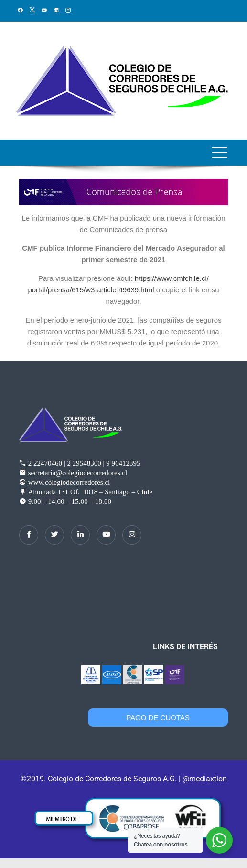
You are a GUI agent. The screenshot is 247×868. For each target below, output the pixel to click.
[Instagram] (132, 535)
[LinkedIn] (80, 535)
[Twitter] (54, 535)
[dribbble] (106, 535)
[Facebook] (29, 535)
